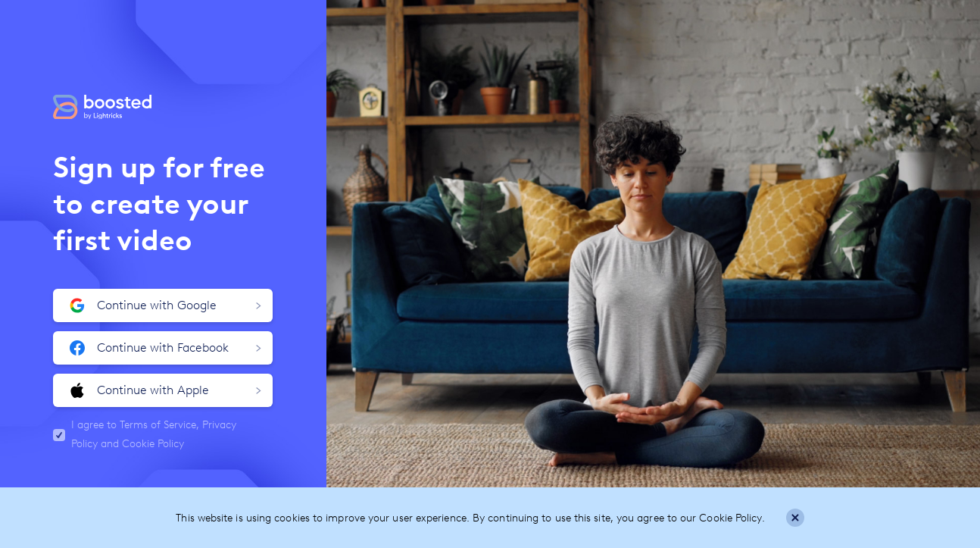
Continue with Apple (165, 390)
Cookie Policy (153, 444)
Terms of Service (158, 425)
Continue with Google (165, 305)
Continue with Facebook (165, 348)
